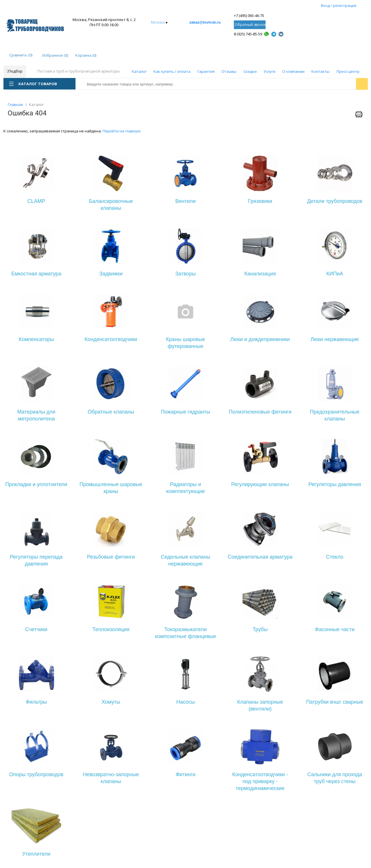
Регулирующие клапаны (260, 484)
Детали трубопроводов (335, 201)
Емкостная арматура (36, 274)
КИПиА (335, 274)
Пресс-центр (348, 71)
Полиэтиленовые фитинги (260, 412)
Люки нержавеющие (335, 339)
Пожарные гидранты (186, 412)
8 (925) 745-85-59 (248, 34)
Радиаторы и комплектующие (186, 488)
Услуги (269, 71)
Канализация (260, 274)
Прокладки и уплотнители (36, 484)
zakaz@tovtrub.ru (205, 22)
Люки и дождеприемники (260, 339)
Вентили (186, 201)
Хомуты (111, 702)
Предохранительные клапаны (335, 415)
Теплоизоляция (111, 629)
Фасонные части (335, 629)
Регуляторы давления (335, 484)
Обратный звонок (250, 25)
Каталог (139, 71)
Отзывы (229, 71)
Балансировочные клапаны (111, 205)
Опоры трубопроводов (36, 774)
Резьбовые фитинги (111, 557)
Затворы (185, 274)
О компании (293, 71)
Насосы (185, 702)
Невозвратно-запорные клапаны (111, 778)
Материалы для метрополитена (36, 415)
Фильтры (36, 702)
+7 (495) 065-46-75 (249, 16)
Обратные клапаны (111, 412)
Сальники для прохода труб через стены (335, 778)
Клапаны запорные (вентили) (260, 705)
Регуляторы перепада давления (36, 560)
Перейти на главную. (122, 131)
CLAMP (36, 201)
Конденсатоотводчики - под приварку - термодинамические (260, 781)
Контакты (320, 71)
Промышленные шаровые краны (111, 488)
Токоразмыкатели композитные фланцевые (185, 633)
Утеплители (36, 854)
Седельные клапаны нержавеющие (185, 560)
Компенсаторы (36, 339)
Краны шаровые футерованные (185, 343)
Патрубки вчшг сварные (335, 702)
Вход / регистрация (339, 5)
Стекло (335, 557)
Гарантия (206, 71)
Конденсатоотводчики (111, 339)
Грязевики (260, 201)
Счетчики (36, 629)
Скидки (250, 71)
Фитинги (186, 774)
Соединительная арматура (260, 557)
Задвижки (111, 274)
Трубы (260, 629)
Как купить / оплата (172, 71)
